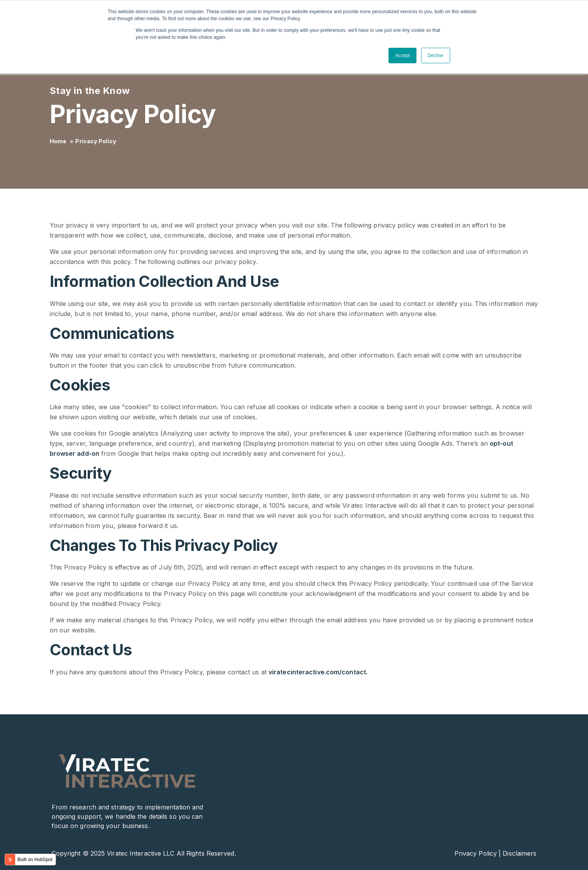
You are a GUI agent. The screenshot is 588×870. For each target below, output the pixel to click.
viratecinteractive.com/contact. (318, 672)
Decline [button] (436, 56)
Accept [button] (402, 56)
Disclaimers (519, 853)
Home (59, 141)
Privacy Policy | (478, 853)
